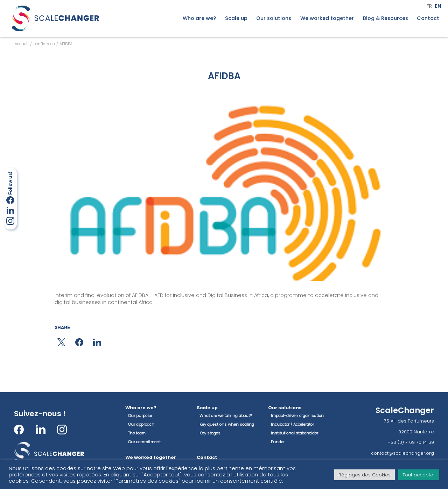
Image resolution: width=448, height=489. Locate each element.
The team (137, 433)
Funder (278, 442)
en (438, 6)
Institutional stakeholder (295, 433)
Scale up (236, 18)
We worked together (327, 18)
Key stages (210, 433)
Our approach (141, 424)
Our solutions (274, 18)
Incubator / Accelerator (292, 424)
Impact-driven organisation (297, 416)
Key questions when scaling (227, 424)
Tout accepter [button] (419, 475)
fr (429, 6)
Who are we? (199, 18)
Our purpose (140, 416)
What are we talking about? (226, 416)
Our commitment (144, 442)
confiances (44, 44)
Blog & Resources (386, 18)
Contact (428, 18)
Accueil (22, 44)
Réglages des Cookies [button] (365, 475)
